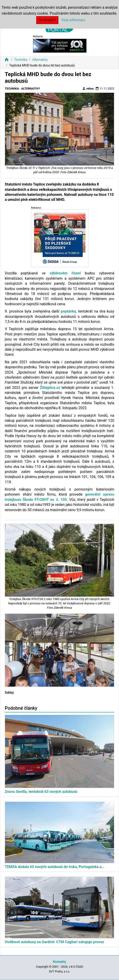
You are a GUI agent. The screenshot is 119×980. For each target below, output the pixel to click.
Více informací (73, 20)
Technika (21, 60)
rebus (88, 88)
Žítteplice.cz (50, 388)
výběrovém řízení (65, 273)
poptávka (68, 311)
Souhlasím (47, 20)
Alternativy (40, 60)
